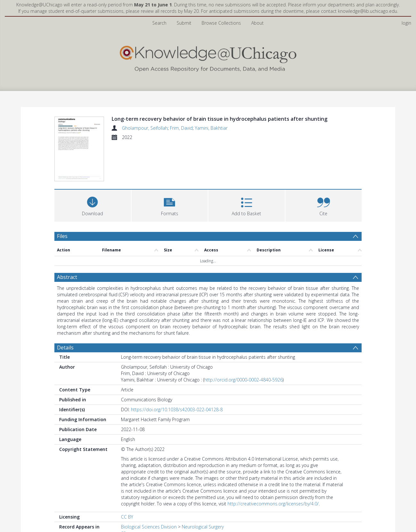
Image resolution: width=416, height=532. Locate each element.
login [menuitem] (406, 23)
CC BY (127, 517)
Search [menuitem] (159, 23)
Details (65, 348)
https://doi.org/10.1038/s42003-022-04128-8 (177, 409)
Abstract (67, 277)
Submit (184, 23)
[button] (170, 205)
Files (62, 236)
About (257, 23)
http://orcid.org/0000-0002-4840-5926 (243, 380)
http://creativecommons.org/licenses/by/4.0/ (273, 504)
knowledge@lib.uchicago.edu (368, 11)
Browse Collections (221, 23)
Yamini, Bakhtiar (211, 128)
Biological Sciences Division (149, 527)
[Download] (93, 205)
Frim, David (181, 128)
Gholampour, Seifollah (145, 128)
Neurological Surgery (203, 527)
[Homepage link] (208, 57)
